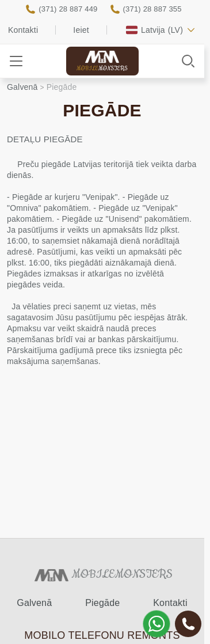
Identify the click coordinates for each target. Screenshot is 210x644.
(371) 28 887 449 (68, 9)
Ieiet (81, 30)
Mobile (102, 69)
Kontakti (23, 30)
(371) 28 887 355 (152, 9)
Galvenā (34, 603)
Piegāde (102, 603)
